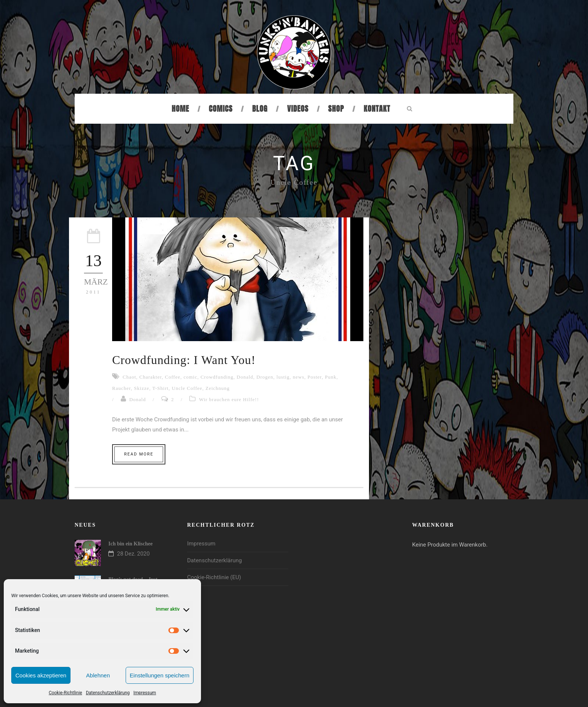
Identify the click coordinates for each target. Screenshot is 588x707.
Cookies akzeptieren (41, 675)
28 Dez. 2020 (133, 554)
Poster (315, 377)
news (299, 377)
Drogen (265, 377)
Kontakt (377, 109)
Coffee (173, 377)
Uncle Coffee (187, 388)
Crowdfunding (217, 377)
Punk (331, 377)
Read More (139, 454)
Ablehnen (98, 675)
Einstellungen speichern (160, 675)
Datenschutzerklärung (108, 693)
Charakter (151, 377)
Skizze (142, 388)
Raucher (121, 388)
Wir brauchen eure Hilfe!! (229, 399)
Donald (245, 377)
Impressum (145, 693)
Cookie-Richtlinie (65, 693)
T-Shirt (160, 388)
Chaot (129, 377)
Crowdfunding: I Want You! (184, 360)
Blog (260, 109)
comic (190, 377)
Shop (336, 109)
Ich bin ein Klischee (130, 544)
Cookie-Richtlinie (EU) (214, 577)
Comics (221, 109)
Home (181, 109)
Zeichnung (218, 388)
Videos (298, 109)
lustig (283, 377)
